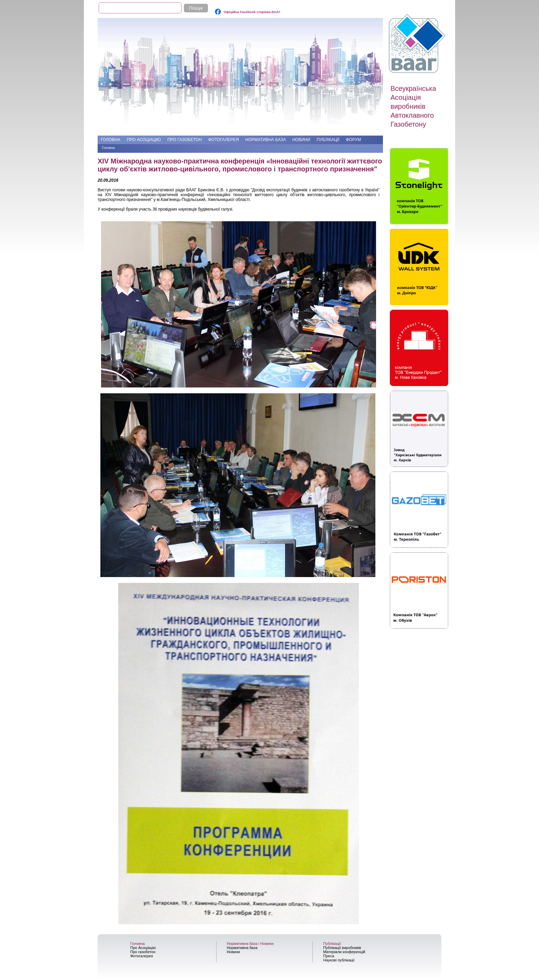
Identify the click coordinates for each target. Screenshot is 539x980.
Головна (111, 140)
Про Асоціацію (144, 140)
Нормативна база (266, 140)
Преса (329, 956)
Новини (301, 140)
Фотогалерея (224, 140)
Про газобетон (185, 140)
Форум (353, 140)
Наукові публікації (339, 960)
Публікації (328, 140)
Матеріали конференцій (344, 952)
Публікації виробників (342, 948)
